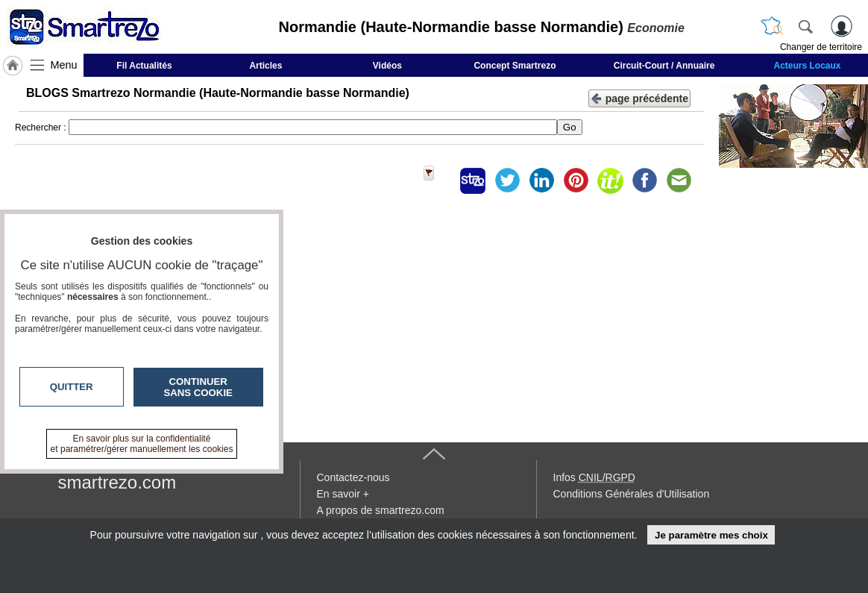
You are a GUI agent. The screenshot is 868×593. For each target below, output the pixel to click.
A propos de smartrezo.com (381, 510)
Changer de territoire (821, 47)
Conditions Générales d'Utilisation (632, 494)
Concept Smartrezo (515, 66)
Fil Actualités (144, 66)
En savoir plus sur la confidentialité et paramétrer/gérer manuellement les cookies (142, 444)
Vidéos (387, 66)
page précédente (639, 97)
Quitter (72, 387)
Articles (265, 66)
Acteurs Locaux (807, 66)
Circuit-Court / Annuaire (664, 66)
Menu (64, 65)
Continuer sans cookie (198, 387)
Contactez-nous (353, 477)
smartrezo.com (117, 482)
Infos (594, 477)
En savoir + (343, 494)
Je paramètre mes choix (711, 535)
